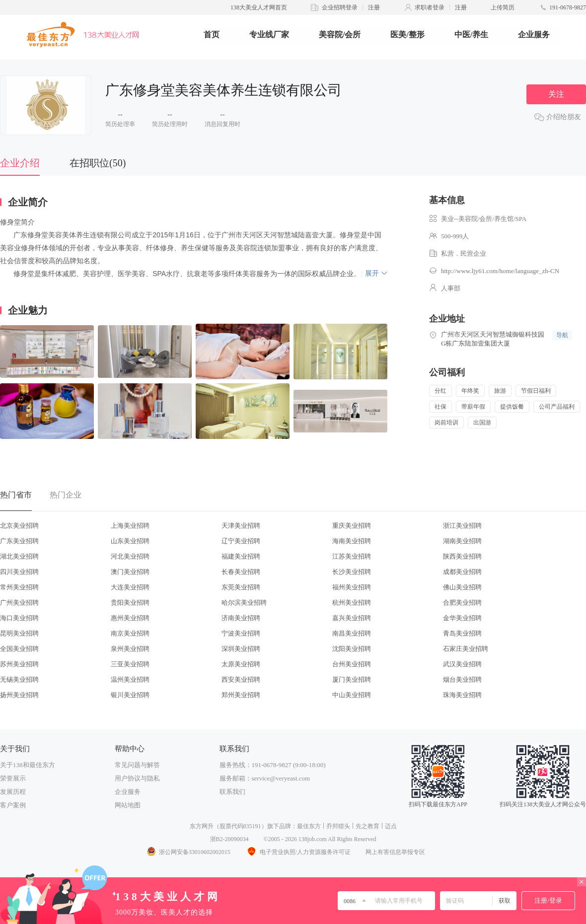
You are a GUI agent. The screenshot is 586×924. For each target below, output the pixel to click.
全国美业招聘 (19, 649)
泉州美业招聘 (130, 649)
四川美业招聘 (19, 572)
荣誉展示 (13, 778)
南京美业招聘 (130, 633)
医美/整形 (407, 35)
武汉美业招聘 (462, 664)
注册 (374, 7)
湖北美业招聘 (19, 556)
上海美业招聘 (130, 526)
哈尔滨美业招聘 (244, 603)
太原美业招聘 (241, 664)
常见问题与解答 (137, 765)
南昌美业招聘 (352, 633)
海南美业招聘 (352, 541)
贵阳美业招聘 (130, 603)
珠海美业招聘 (462, 695)
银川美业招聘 (130, 695)
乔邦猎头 (338, 826)
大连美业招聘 (130, 587)
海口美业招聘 (19, 618)
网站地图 (128, 805)
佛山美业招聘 (462, 587)
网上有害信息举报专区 (395, 852)
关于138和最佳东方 (28, 765)
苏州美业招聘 (19, 664)
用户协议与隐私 (137, 778)
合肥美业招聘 (462, 603)
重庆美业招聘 (352, 526)
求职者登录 (430, 7)
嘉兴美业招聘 (352, 618)
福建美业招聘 (241, 556)
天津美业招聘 (241, 526)
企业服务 (534, 35)
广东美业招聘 (19, 541)
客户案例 (13, 805)
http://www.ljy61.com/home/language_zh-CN (500, 271)
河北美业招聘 (130, 556)
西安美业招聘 (241, 679)
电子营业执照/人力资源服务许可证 (298, 852)
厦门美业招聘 (352, 679)
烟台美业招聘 (462, 679)
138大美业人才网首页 (259, 7)
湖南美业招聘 (462, 541)
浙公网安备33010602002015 (188, 852)
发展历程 (13, 792)
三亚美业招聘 (130, 664)
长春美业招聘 (241, 572)
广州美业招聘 (19, 603)
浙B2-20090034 (229, 839)
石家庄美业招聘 (466, 649)
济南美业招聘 (241, 618)
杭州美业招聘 (352, 603)
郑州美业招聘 (241, 695)
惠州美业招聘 (130, 618)
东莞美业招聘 (241, 587)
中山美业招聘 (352, 695)
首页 (212, 35)
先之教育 (367, 826)
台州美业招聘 (352, 664)
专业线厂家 (269, 35)
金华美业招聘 (462, 618)
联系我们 (232, 792)
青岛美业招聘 (462, 633)
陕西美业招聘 (462, 556)
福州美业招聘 (352, 587)
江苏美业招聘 (352, 556)
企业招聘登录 (340, 7)
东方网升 (202, 826)
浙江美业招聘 (462, 526)
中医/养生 (471, 35)
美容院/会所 (340, 35)
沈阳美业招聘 (352, 649)
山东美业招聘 (130, 541)
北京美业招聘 (19, 526)
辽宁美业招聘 (241, 541)
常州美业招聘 (19, 587)
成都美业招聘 (462, 572)
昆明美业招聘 (19, 633)
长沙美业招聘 (352, 572)
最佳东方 (309, 826)
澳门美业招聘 (130, 572)
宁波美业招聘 (241, 633)
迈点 (391, 826)
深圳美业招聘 (241, 649)
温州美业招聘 (130, 679)
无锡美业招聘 (19, 679)
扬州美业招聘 (19, 695)
